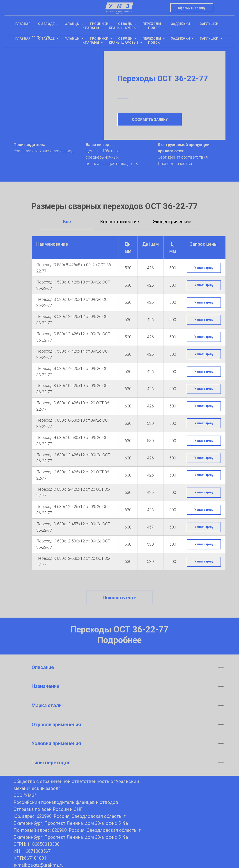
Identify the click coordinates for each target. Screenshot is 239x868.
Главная (23, 38)
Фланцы (73, 38)
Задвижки (181, 38)
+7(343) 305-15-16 (40, 20)
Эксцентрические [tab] (172, 222)
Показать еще (119, 598)
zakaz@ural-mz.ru (46, 865)
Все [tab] (67, 222)
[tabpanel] (119, 407)
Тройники (99, 38)
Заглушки (209, 38)
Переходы (152, 38)
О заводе (47, 38)
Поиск (154, 43)
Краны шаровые (124, 43)
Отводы (126, 38)
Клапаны (91, 43)
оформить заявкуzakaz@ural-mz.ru (200, 17)
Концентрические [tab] (119, 222)
